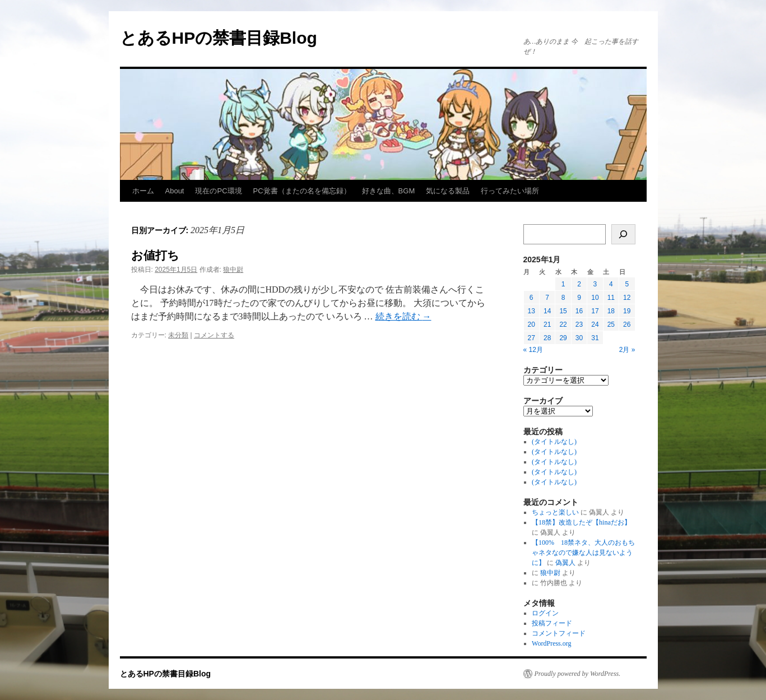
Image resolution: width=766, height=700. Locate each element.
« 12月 (533, 350)
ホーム (143, 191)
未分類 (178, 335)
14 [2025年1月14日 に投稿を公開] (547, 311)
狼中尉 (233, 270)
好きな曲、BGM (389, 191)
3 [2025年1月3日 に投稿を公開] (595, 284)
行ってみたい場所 (510, 191)
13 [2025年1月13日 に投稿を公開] (531, 311)
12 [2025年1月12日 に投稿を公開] (627, 298)
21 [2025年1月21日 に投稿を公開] (547, 324)
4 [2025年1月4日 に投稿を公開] (611, 284)
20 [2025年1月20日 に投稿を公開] (531, 324)
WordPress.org (551, 643)
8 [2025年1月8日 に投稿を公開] (563, 298)
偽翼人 (565, 563)
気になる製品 (448, 191)
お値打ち (155, 255)
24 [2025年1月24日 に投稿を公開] (595, 324)
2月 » (627, 350)
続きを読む (403, 316)
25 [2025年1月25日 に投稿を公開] (611, 324)
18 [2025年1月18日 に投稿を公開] (611, 311)
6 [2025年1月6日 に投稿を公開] (531, 298)
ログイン (545, 613)
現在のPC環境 (218, 191)
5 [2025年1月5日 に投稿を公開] (627, 284)
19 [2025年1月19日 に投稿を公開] (627, 311)
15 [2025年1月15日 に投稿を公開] (563, 311)
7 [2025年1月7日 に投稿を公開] (547, 298)
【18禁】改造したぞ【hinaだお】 (581, 522)
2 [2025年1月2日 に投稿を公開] (579, 284)
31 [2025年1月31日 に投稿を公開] (595, 338)
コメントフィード (559, 633)
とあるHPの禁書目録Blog (219, 38)
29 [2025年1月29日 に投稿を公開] (563, 338)
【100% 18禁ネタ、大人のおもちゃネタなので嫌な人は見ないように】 (583, 553)
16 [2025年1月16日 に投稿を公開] (579, 311)
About (175, 191)
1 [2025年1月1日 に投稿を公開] (563, 284)
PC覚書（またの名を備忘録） (302, 191)
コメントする (214, 335)
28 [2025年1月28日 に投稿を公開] (547, 338)
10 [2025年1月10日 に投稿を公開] (595, 298)
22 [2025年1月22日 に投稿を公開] (563, 324)
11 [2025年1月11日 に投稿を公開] (611, 298)
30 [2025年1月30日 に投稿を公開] (579, 338)
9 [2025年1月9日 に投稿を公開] (579, 298)
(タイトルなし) (554, 442)
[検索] (623, 234)
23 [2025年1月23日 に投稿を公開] (579, 324)
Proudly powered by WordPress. (578, 674)
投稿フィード (552, 623)
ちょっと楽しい (555, 512)
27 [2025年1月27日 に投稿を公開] (531, 338)
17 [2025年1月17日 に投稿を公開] (595, 311)
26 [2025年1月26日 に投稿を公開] (627, 324)
